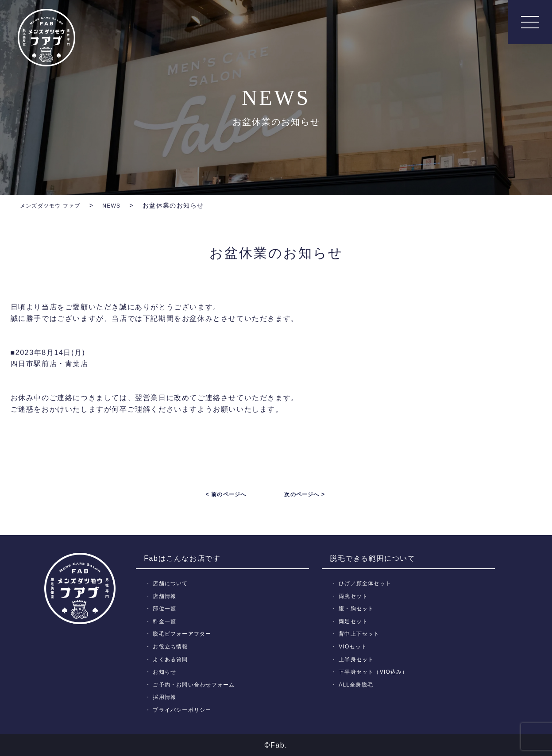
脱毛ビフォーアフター (185, 634)
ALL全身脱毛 (358, 685)
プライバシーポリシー (185, 710)
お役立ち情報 (173, 646)
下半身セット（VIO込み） (376, 672)
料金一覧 (166, 621)
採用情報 (166, 697)
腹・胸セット (358, 608)
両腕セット (355, 596)
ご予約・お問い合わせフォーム (198, 685)
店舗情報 (166, 596)
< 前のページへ (226, 494)
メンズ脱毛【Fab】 (46, 38)
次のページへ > (305, 494)
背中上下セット (361, 634)
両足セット (355, 621)
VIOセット (354, 646)
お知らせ (166, 672)
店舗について (173, 583)
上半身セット (358, 659)
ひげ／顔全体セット (368, 583)
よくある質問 (173, 659)
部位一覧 (166, 608)
